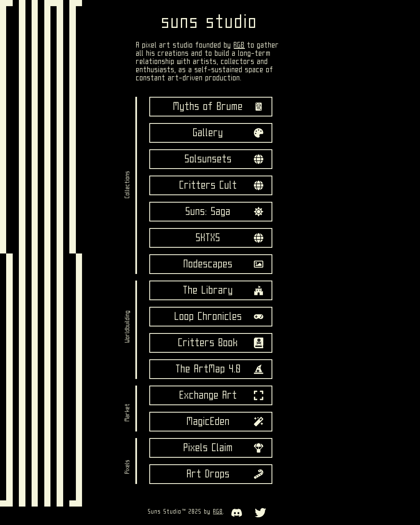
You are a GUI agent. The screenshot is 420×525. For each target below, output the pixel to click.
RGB (239, 45)
